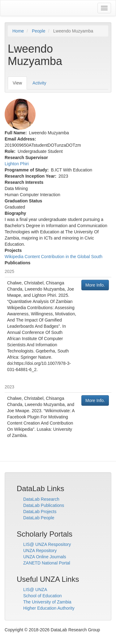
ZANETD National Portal (47, 563)
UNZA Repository (40, 551)
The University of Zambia (47, 602)
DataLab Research (41, 499)
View (20, 85)
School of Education (43, 596)
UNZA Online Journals (45, 557)
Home (18, 31)
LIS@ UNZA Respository (47, 544)
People (39, 31)
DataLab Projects (40, 512)
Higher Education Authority (49, 608)
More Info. (95, 285)
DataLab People (39, 518)
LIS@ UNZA (35, 590)
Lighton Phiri (17, 164)
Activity (39, 83)
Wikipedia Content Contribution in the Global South (54, 257)
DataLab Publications (44, 505)
